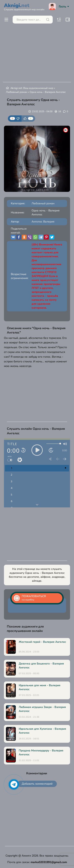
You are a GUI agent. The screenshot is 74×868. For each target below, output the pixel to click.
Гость (59, 7)
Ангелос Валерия (43, 222)
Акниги (26, 856)
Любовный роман (17, 92)
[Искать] (48, 20)
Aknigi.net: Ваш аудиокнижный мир (32, 88)
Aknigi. (24, 6)
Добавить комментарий (37, 784)
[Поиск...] (33, 20)
